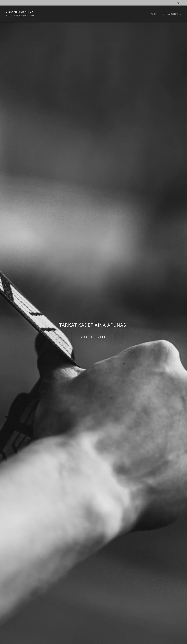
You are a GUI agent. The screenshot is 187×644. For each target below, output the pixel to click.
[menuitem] (155, 14)
